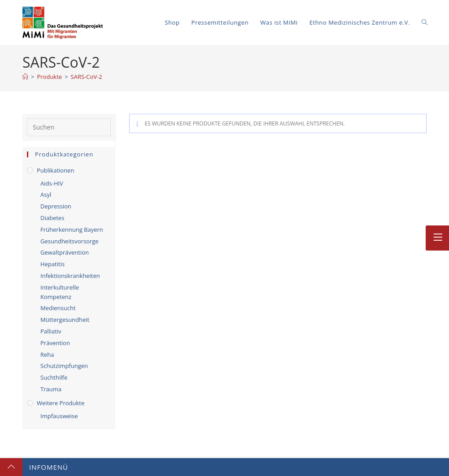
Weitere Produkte (61, 403)
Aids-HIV (52, 183)
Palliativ (51, 331)
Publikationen (55, 170)
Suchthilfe (54, 377)
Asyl (46, 195)
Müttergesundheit (65, 320)
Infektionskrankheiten (70, 276)
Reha (47, 355)
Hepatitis (52, 264)
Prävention (55, 343)
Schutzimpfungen (64, 366)
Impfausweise (59, 416)
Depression (56, 206)
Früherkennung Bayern (72, 229)
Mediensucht (58, 308)
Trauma (51, 389)
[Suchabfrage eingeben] (69, 127)
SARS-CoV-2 (87, 77)
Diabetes (52, 218)
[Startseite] (25, 77)
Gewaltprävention (65, 252)
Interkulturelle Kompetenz (60, 292)
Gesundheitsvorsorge (70, 241)
